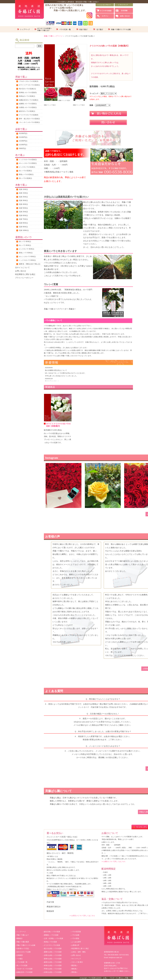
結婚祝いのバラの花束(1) (28, 104)
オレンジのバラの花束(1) (28, 163)
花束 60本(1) (23, 215)
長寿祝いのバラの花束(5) (28, 93)
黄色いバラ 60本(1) (26, 253)
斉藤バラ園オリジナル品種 (26, 945)
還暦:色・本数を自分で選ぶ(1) (30, 264)
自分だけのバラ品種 (23, 952)
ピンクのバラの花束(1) (27, 167)
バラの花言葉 (76, 932)
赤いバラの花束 (22, 965)
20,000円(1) (23, 137)
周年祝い (75, 972)
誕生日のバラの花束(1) (27, 111)
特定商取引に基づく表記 (80, 949)
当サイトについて (22, 268)
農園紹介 (20, 938)
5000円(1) (22, 148)
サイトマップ (76, 959)
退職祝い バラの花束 (51, 935)
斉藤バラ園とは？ (23, 935)
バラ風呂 (20, 959)
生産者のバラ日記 (23, 949)
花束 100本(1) (24, 230)
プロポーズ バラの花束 (24, 969)
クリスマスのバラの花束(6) (29, 115)
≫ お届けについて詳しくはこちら (113, 861)
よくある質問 (76, 942)
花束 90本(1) (23, 227)
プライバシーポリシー (24, 278)
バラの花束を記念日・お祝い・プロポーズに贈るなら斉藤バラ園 (110, 978)
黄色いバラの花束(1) (26, 174)
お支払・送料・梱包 (78, 952)
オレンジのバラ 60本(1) (27, 257)
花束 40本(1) (23, 204)
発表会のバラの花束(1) (27, 96)
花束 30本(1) (23, 200)
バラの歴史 (75, 938)
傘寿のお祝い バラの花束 (53, 962)
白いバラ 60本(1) (25, 245)
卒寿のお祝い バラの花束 (53, 969)
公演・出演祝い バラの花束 (54, 938)
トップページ (21, 932)
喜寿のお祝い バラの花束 (53, 959)
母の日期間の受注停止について (56, 370)
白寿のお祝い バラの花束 (53, 972)
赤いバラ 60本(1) (25, 242)
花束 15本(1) (23, 193)
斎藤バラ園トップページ (53, 36)
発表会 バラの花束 (50, 942)
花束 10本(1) (23, 189)
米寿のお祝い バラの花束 (53, 965)
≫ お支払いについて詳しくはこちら (82, 916)
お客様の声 (75, 945)
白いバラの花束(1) (25, 171)
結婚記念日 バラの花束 (24, 972)
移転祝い (75, 969)
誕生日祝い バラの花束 (52, 932)
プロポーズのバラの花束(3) (29, 81)
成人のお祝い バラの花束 (53, 949)
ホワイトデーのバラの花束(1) (29, 85)
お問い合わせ (21, 271)
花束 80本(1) (23, 223)
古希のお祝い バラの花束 (53, 955)
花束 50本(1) (23, 208)
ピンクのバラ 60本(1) (27, 249)
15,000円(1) (23, 141)
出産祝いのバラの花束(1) (28, 107)
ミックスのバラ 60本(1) (27, 260)
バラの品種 (75, 935)
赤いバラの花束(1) (25, 178)
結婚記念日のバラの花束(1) (29, 100)
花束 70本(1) (23, 219)
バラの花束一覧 (22, 962)
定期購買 (20, 955)
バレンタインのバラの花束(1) (29, 122)
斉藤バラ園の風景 (23, 942)
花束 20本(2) (23, 212)
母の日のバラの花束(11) (27, 89)
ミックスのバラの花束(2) (28, 160)
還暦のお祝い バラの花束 (53, 952)
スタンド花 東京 (77, 962)
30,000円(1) (23, 133)
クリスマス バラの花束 (52, 945)
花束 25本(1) (23, 197)
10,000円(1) (23, 145)
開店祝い (75, 965)
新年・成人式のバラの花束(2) (29, 119)
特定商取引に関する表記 (25, 274)
